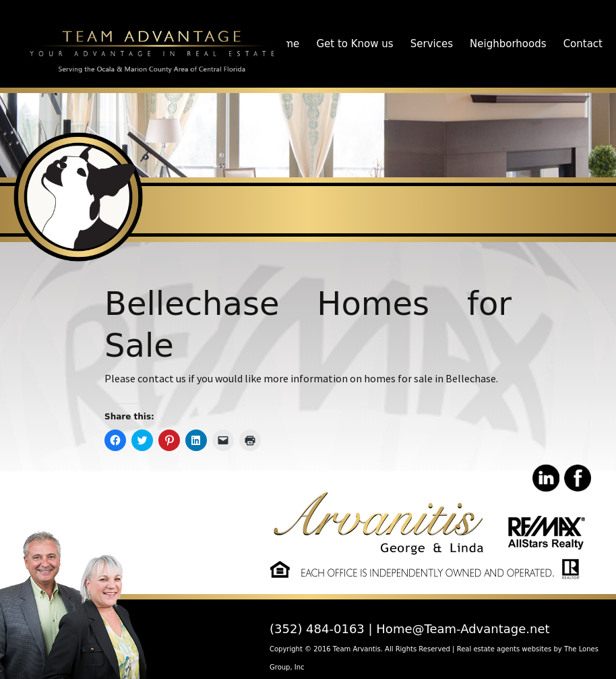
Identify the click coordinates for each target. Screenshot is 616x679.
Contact (583, 44)
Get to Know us (355, 44)
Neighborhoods (508, 44)
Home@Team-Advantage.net (463, 629)
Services (432, 44)
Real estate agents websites (504, 649)
